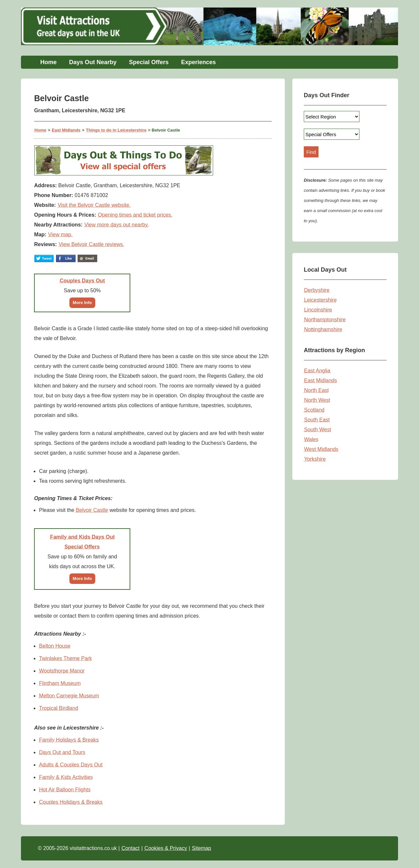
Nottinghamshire (323, 329)
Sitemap (201, 848)
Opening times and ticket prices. (135, 215)
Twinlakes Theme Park (65, 658)
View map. (60, 235)
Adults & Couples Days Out (71, 765)
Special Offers (149, 62)
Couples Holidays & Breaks (71, 802)
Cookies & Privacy (166, 848)
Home (48, 62)
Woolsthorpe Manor (62, 671)
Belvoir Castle (92, 510)
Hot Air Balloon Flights (65, 790)
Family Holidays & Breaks (69, 740)
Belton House (55, 646)
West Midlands (321, 449)
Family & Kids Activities (66, 777)
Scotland (314, 410)
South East (317, 420)
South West (318, 430)
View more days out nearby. (117, 225)
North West (317, 400)
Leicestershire (320, 300)
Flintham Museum (60, 683)
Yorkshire (315, 459)
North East (317, 390)
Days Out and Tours (62, 752)
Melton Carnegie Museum (69, 696)
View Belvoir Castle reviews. (91, 244)
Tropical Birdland (58, 708)
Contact (130, 848)
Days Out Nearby (93, 62)
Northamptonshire (325, 320)
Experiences (198, 62)
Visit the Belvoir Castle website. (94, 205)
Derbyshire (317, 290)
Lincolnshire (318, 310)
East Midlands (66, 130)
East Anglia (317, 371)
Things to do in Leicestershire (116, 130)
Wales (311, 439)
